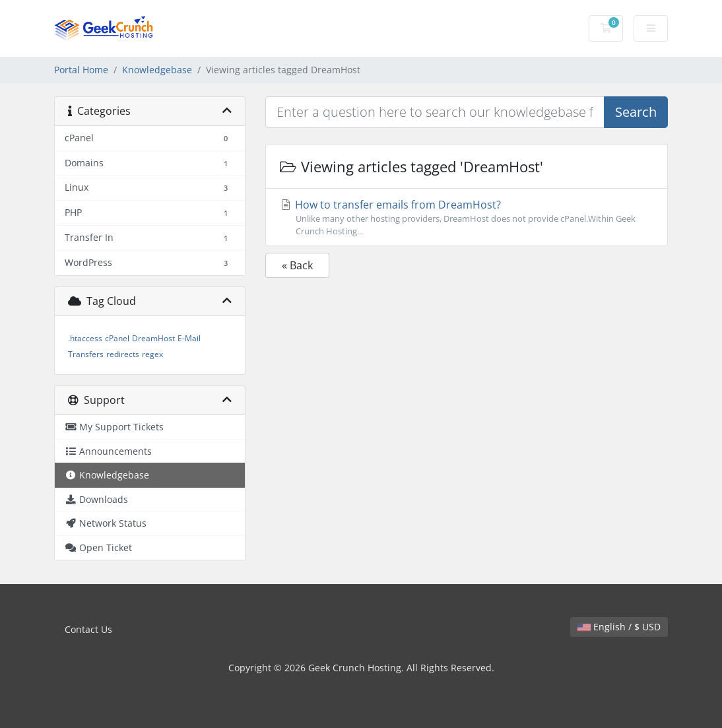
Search (636, 112)
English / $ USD (619, 627)
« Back (297, 265)
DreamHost (153, 338)
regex (152, 354)
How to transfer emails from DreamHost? (467, 217)
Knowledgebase (157, 70)
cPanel (117, 338)
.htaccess (85, 338)
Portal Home (81, 70)
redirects (123, 354)
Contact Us (88, 629)
